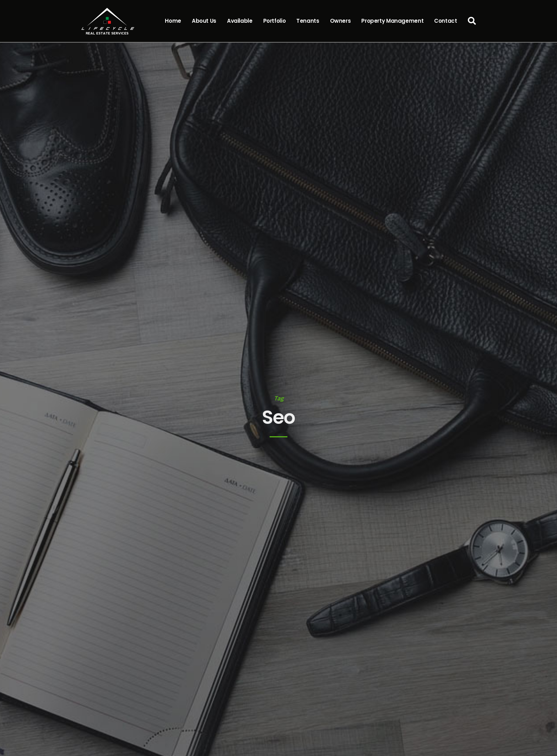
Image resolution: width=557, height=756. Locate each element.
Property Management (392, 21)
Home (173, 21)
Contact (445, 21)
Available (240, 21)
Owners (340, 21)
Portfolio (275, 21)
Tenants (308, 21)
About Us (204, 21)
